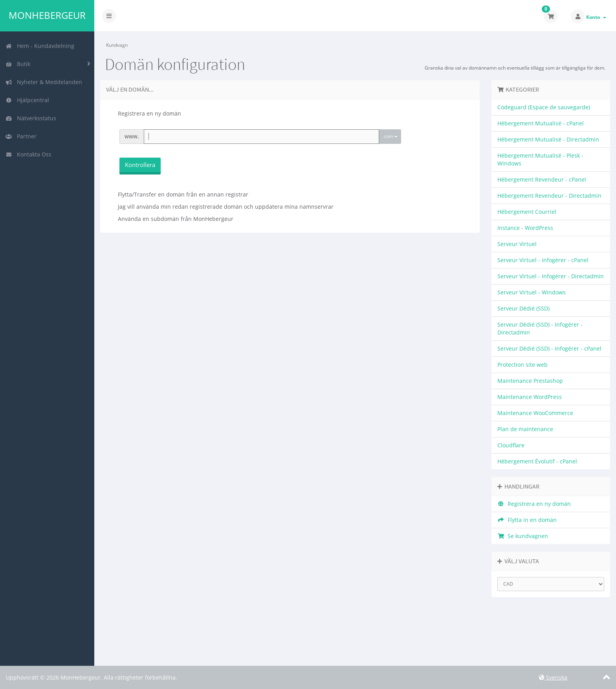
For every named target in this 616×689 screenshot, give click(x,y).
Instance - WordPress (525, 228)
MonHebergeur (47, 15)
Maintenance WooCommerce (535, 413)
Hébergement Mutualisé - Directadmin (548, 139)
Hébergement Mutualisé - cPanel (541, 123)
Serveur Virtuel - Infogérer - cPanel (543, 260)
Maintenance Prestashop (530, 381)
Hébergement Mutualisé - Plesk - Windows (540, 159)
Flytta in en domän (527, 520)
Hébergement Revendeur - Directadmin (549, 196)
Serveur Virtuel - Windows (532, 292)
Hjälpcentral (27, 100)
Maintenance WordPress (530, 397)
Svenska (553, 677)
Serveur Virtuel (517, 244)
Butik (18, 64)
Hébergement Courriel (527, 212)
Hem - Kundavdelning (40, 46)
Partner (21, 136)
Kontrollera (140, 165)
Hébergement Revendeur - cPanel (542, 179)
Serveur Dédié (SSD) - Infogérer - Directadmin (540, 328)
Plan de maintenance (525, 429)
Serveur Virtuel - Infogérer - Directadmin (551, 276)
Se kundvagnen (523, 536)
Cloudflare (511, 445)
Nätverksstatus (31, 118)
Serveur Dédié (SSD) (523, 308)
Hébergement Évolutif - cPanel (537, 461)
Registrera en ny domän (534, 504)
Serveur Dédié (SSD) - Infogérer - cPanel (549, 348)
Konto (596, 17)
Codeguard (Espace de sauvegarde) (544, 107)
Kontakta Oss (28, 154)
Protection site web (522, 365)
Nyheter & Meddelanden (44, 82)
